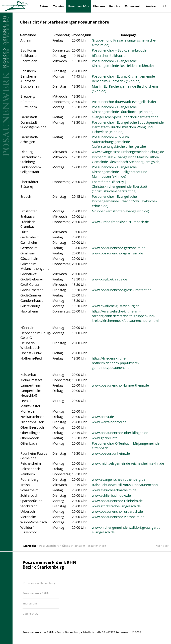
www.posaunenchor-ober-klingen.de (120, 433)
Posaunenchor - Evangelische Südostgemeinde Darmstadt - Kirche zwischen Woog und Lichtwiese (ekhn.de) (128, 127)
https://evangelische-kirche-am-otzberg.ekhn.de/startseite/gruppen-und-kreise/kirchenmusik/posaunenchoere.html (125, 316)
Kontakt (151, 6)
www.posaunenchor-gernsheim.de (119, 248)
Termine (59, 6)
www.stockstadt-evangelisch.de (116, 506)
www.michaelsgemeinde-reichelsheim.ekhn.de (128, 463)
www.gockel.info (105, 438)
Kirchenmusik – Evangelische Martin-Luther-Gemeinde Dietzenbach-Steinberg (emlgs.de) (126, 159)
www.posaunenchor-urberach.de (117, 511)
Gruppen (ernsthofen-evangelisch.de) (120, 211)
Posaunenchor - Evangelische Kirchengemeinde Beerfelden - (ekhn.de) (123, 63)
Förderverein (133, 6)
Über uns (99, 6)
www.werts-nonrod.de (109, 422)
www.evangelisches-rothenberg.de (119, 479)
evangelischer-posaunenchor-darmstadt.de (125, 117)
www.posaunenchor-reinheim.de (117, 501)
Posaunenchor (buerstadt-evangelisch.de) (124, 102)
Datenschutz (30, 614)
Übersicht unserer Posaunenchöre (84, 546)
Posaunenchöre (79, 6)
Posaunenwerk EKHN (36, 593)
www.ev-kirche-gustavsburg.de (116, 306)
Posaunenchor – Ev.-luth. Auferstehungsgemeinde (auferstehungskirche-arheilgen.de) (119, 142)
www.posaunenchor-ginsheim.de (117, 253)
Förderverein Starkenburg (39, 583)
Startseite (30, 546)
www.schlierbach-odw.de (111, 495)
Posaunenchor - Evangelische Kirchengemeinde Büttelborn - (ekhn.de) (123, 109)
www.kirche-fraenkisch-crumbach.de (120, 222)
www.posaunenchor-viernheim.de (118, 517)
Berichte (115, 6)
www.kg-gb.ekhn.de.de (109, 279)
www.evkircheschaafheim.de (114, 490)
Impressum (30, 603)
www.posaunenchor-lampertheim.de (120, 385)
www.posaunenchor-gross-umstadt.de (122, 290)
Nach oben (162, 546)
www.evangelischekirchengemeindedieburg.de (128, 152)
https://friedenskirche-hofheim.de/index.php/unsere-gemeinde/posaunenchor (115, 363)
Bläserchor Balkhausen (110, 56)
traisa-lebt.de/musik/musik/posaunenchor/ (125, 485)
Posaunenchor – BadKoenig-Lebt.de (119, 50)
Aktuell (44, 6)
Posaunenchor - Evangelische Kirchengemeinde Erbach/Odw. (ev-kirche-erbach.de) (124, 201)
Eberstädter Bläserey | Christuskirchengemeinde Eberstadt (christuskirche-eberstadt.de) (120, 186)
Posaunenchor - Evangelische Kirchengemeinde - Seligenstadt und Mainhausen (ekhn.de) (120, 172)
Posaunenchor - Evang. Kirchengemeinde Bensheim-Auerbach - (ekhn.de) (123, 79)
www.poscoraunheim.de (111, 453)
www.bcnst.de (103, 417)
